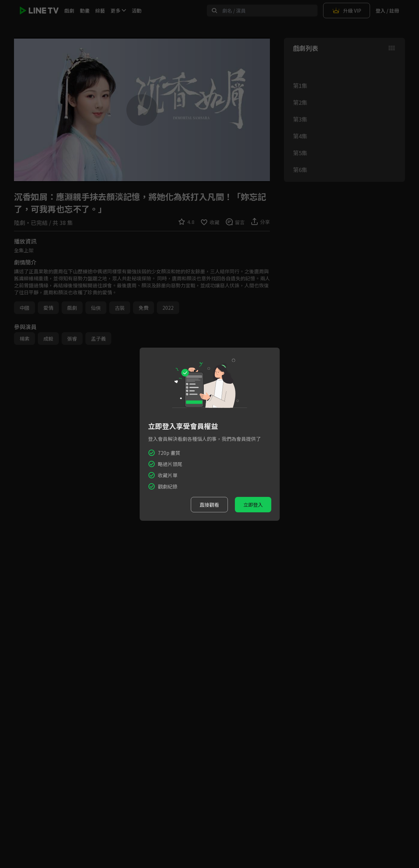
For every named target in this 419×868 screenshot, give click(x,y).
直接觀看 (209, 505)
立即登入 (253, 505)
